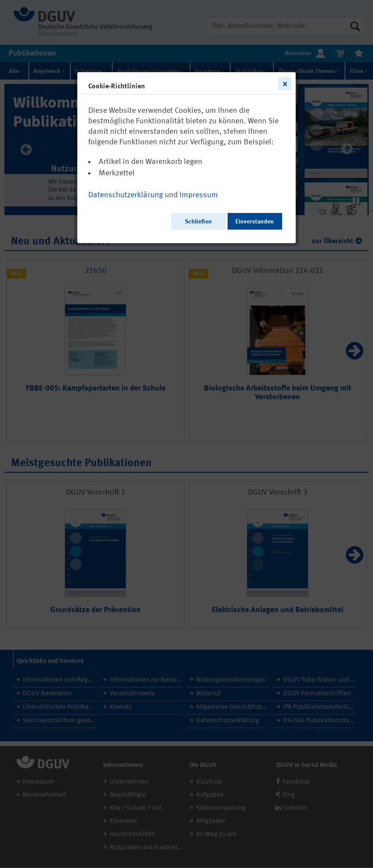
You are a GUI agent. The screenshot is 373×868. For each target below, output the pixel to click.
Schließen (198, 222)
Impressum (199, 195)
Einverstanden (255, 222)
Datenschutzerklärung (126, 195)
